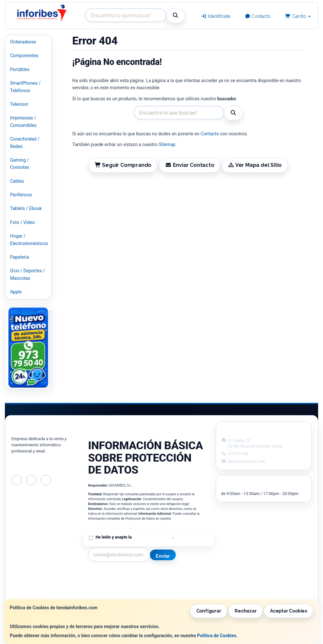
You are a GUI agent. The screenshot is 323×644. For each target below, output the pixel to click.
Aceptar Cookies (289, 611)
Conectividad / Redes (25, 142)
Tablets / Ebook (26, 208)
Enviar (163, 556)
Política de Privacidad (152, 537)
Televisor (19, 104)
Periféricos (21, 195)
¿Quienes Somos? (106, 595)
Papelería (19, 257)
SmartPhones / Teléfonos (25, 87)
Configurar (209, 611)
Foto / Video (22, 222)
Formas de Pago (169, 588)
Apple (16, 292)
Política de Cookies (217, 636)
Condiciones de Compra (112, 588)
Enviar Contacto (190, 165)
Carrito (298, 16)
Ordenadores (23, 42)
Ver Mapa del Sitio (255, 165)
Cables (17, 181)
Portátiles (20, 69)
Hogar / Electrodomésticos (29, 240)
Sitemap (167, 144)
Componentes (24, 56)
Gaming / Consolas (19, 164)
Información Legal (171, 575)
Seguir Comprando (123, 165)
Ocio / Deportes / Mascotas (27, 274)
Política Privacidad (107, 581)
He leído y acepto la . (135, 537)
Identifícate (216, 16)
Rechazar (245, 611)
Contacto (258, 16)
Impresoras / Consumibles (23, 121)
